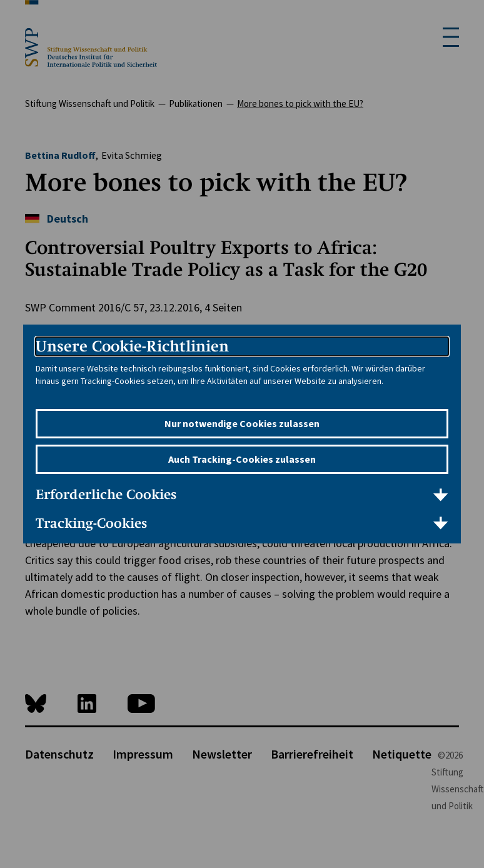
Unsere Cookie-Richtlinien (132, 346)
